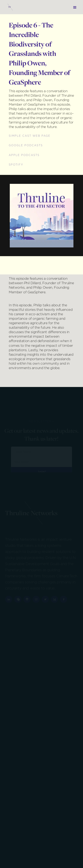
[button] (75, 7)
